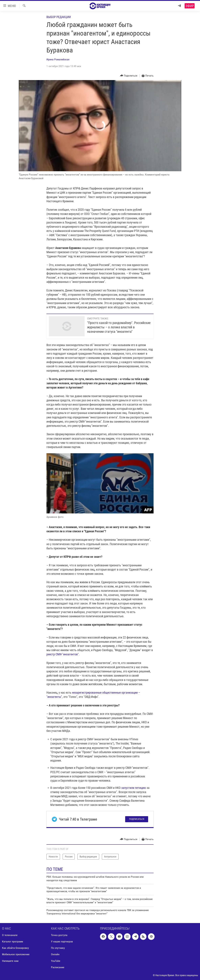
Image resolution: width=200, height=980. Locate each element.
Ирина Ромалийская (58, 59)
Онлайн (55, 954)
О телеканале (10, 935)
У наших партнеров (62, 942)
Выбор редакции (59, 17)
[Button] (129, 76)
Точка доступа (59, 935)
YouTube (56, 961)
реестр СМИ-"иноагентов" (63, 654)
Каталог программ (12, 942)
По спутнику (58, 948)
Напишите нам (10, 961)
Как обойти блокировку (15, 948)
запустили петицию (134, 788)
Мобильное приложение (16, 954)
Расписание (58, 967)
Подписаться (137, 819)
